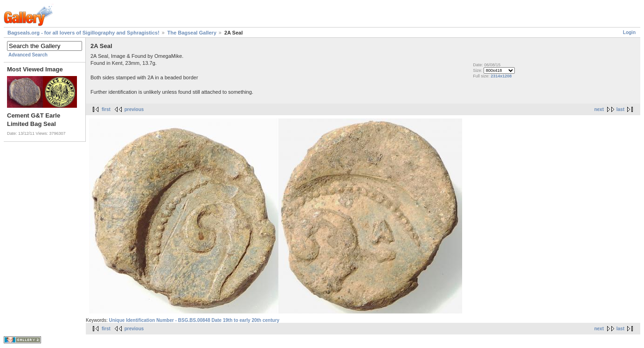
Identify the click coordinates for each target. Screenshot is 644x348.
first (106, 109)
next (599, 109)
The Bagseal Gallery (192, 33)
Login (629, 32)
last (620, 109)
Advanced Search (28, 55)
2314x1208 (501, 76)
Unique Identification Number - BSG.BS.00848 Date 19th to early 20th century (194, 320)
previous (134, 109)
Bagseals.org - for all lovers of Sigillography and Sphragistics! (83, 33)
